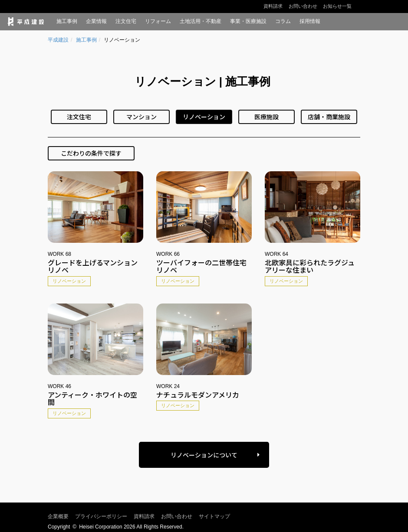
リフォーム (158, 21)
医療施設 (267, 117)
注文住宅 (126, 21)
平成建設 (58, 40)
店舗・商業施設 (329, 117)
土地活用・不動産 (201, 21)
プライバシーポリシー (101, 516)
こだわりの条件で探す (91, 153)
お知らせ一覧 (337, 6)
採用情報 (310, 21)
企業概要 (58, 516)
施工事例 (67, 21)
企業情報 (96, 21)
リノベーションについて (204, 455)
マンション (141, 117)
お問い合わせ (303, 6)
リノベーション (204, 117)
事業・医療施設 (248, 21)
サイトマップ (214, 516)
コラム (283, 21)
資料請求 (273, 6)
